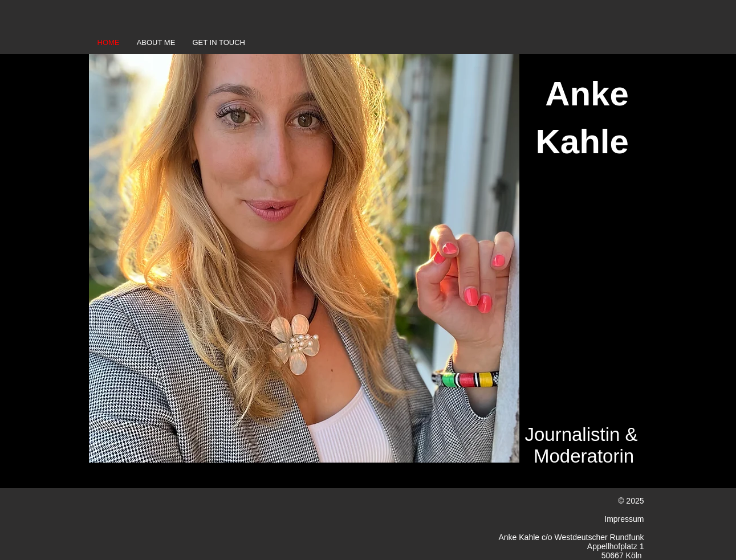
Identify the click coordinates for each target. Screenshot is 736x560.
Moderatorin (584, 456)
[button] (304, 258)
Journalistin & (581, 434)
